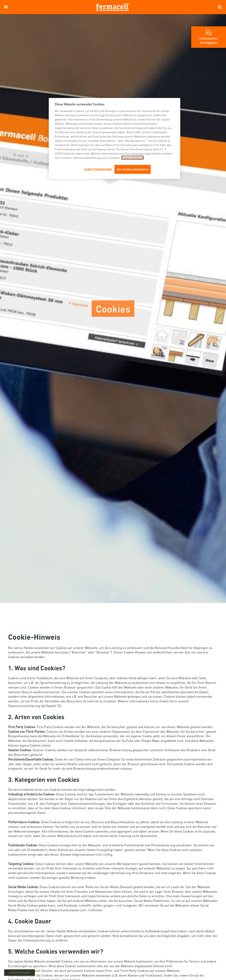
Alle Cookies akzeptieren (133, 169)
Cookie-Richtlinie (133, 158)
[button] (6, 7)
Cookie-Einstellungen (19, 972)
